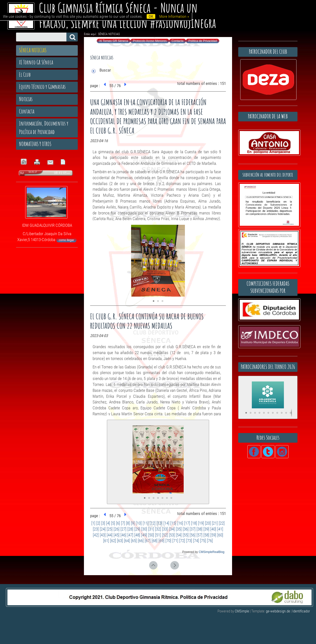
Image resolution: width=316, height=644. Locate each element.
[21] (215, 523)
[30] (144, 529)
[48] (137, 535)
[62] (113, 541)
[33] (165, 529)
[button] (217, 229)
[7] (123, 523)
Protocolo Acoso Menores (150, 41)
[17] (187, 523)
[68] (155, 541)
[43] (103, 535)
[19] (201, 523)
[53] (172, 535)
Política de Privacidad (203, 41)
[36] (186, 529)
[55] (186, 535)
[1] (93, 523)
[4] (108, 523)
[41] (220, 529)
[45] (117, 535)
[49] (144, 535)
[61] (106, 541)
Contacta (178, 41)
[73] (189, 541)
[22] (222, 523)
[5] (113, 523)
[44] (110, 535)
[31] (151, 529)
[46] (123, 535)
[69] (161, 541)
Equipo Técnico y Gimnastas (42, 87)
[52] (165, 535)
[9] (133, 523)
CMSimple (242, 611)
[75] (203, 541)
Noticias (26, 99)
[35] (179, 529)
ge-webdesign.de (278, 611)
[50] (151, 535)
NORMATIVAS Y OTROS (35, 144)
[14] (166, 523)
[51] (158, 535)
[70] (168, 541)
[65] (134, 541)
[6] (118, 523)
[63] (120, 541)
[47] (130, 535)
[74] (196, 541)
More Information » (174, 16)
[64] (127, 541)
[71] (175, 541)
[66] (141, 541)
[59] (213, 535)
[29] (137, 529)
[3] (103, 523)
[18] (194, 523)
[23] (96, 529)
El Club (25, 75)
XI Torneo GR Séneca (114, 41)
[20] (208, 523)
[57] (199, 535)
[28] (130, 529)
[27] (123, 529)
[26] (117, 529)
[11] (146, 523)
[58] (206, 535)
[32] (158, 529)
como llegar (66, 240)
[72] (182, 541)
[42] (96, 535)
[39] (206, 529)
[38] (199, 529)
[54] (179, 535)
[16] (180, 523)
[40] (213, 529)
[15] (173, 523)
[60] (220, 535)
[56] (193, 535)
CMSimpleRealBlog (212, 552)
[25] (110, 529)
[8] (128, 523)
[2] (98, 523)
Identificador (301, 611)
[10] (139, 523)
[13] (159, 523)
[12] (153, 523)
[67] (148, 541)
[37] (193, 529)
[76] (210, 541)
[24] (103, 529)
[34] (172, 529)
